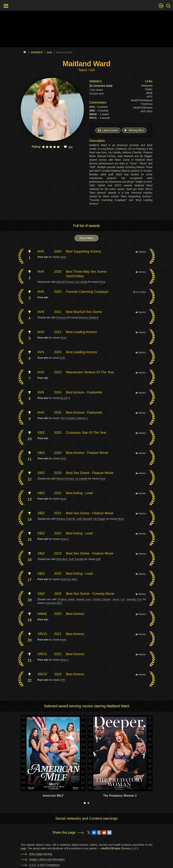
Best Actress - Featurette (84, 392)
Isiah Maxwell (84, 519)
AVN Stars (146, 111)
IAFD (150, 97)
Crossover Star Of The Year (86, 433)
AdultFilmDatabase (142, 100)
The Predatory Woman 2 (74, 418)
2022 (58, 533)
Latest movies (108, 130)
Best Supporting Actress (83, 251)
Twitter (149, 89)
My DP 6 (65, 398)
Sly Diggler (100, 519)
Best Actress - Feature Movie (87, 453)
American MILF (69, 579)
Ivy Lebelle (81, 282)
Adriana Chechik (66, 519)
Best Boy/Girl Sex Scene (84, 312)
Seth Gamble (76, 559)
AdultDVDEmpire (143, 108)
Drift (63, 358)
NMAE (42, 614)
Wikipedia (147, 86)
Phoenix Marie (66, 599)
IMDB (149, 93)
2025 (58, 412)
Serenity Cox (134, 599)
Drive (63, 257)
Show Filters (86, 238)
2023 (58, 352)
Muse (63, 338)
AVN (41, 251)
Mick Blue (62, 559)
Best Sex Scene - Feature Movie (90, 473)
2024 (58, 392)
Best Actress (75, 614)
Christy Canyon (102, 599)
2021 (58, 312)
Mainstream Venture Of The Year (90, 372)
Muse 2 (64, 539)
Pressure (62, 318)
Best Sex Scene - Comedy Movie (90, 594)
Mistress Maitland (89, 318)
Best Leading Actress (81, 332)
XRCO (42, 634)
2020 (58, 251)
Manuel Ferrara (65, 282)
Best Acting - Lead (79, 493)
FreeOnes (147, 104)
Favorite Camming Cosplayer (87, 292)
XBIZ (41, 433)
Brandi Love (84, 599)
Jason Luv (118, 599)
